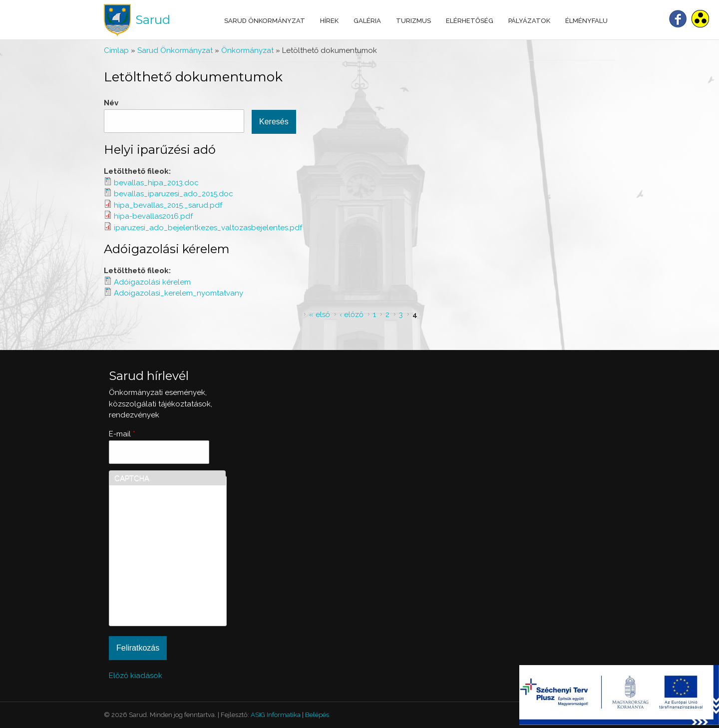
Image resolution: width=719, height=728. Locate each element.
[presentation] (155, 585)
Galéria (367, 21)
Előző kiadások (136, 676)
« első (320, 315)
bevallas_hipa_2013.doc (156, 183)
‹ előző (352, 315)
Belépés (317, 715)
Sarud (153, 20)
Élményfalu (586, 21)
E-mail (122, 434)
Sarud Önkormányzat (265, 21)
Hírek (329, 21)
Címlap (116, 50)
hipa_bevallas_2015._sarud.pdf (168, 205)
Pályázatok (529, 21)
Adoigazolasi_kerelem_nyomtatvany (179, 293)
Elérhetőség (470, 21)
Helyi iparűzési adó (160, 150)
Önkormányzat (247, 50)
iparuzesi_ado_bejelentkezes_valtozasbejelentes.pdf (208, 228)
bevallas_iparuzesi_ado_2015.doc (174, 194)
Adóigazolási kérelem (167, 249)
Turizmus (413, 21)
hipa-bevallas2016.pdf (153, 216)
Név (111, 103)
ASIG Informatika (276, 715)
